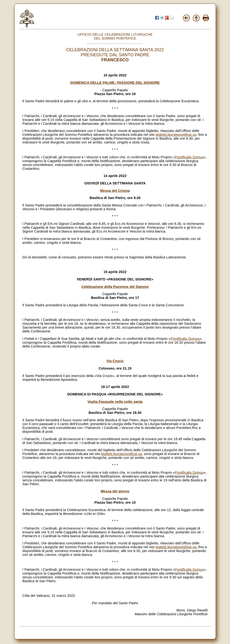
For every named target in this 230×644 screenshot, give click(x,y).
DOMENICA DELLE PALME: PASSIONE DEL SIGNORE (115, 83)
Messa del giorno (115, 491)
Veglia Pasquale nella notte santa (115, 402)
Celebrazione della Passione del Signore (115, 287)
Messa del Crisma (115, 191)
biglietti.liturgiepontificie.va (176, 135)
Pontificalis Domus (189, 157)
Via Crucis (115, 361)
